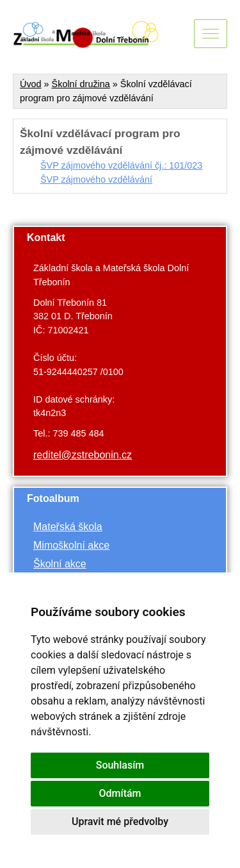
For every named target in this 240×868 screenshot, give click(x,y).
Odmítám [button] (120, 793)
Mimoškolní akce (71, 545)
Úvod (31, 84)
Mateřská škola (68, 527)
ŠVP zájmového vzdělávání (96, 179)
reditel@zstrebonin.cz (83, 455)
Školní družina (81, 84)
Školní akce (60, 564)
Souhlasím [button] (120, 765)
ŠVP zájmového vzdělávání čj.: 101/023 (121, 165)
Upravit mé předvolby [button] (120, 822)
